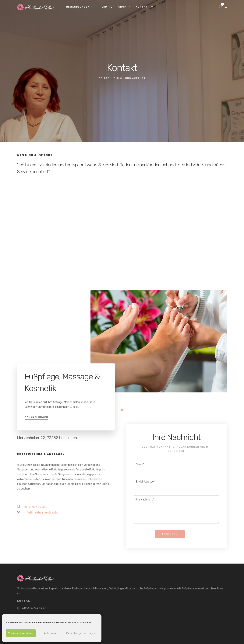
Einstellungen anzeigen (81, 633)
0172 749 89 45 (35, 507)
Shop (122, 7)
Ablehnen (50, 633)
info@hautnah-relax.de (41, 512)
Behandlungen (78, 7)
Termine (106, 7)
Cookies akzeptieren (21, 633)
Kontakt (143, 7)
